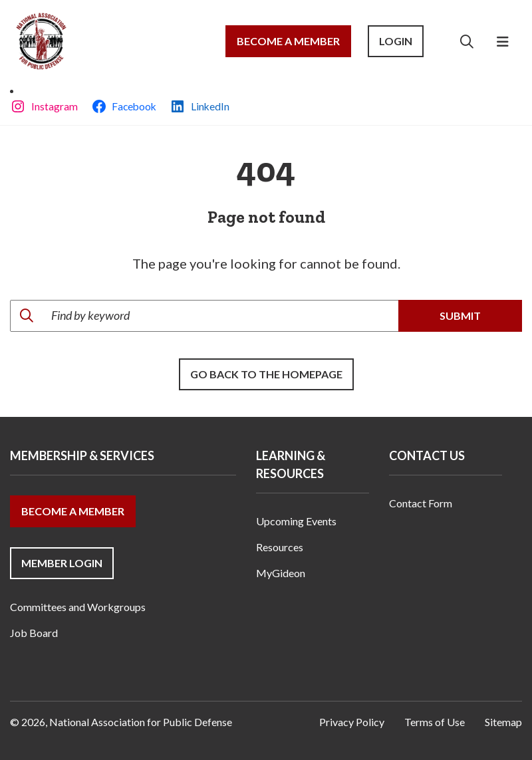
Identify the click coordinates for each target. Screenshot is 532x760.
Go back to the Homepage (266, 374)
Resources (280, 547)
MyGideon (281, 573)
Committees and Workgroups (78, 607)
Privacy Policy (352, 722)
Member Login (62, 563)
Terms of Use (435, 722)
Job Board (34, 633)
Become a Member (288, 41)
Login (396, 41)
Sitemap (503, 722)
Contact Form (421, 503)
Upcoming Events (296, 521)
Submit (460, 316)
